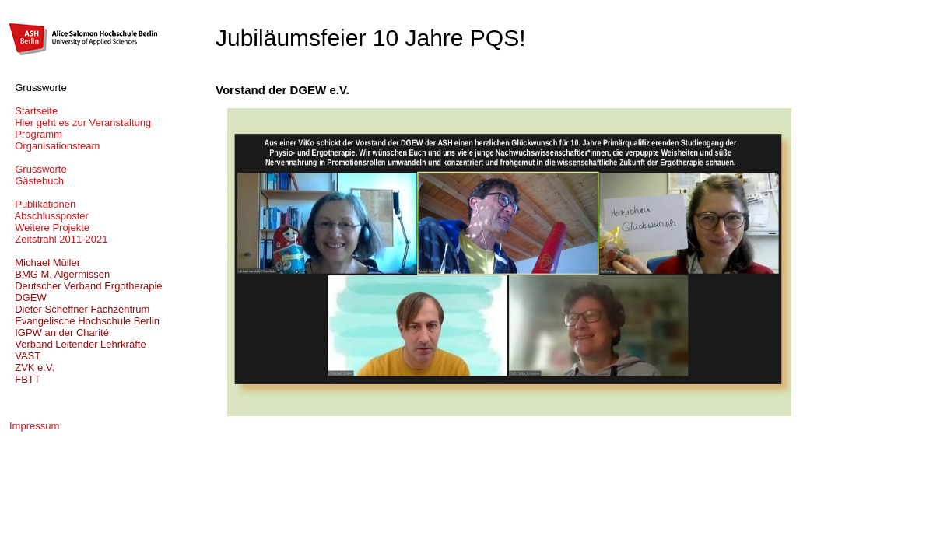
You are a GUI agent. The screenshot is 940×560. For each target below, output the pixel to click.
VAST (25, 356)
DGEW (28, 297)
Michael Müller (45, 262)
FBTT (25, 379)
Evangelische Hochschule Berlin (84, 321)
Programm (36, 134)
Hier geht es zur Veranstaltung (80, 122)
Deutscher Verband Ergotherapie (86, 286)
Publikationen (42, 204)
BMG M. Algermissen (60, 274)
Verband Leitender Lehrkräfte (78, 344)
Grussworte (38, 169)
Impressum (34, 426)
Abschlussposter (49, 216)
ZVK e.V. (32, 367)
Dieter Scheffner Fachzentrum (79, 309)
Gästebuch (37, 181)
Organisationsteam (54, 146)
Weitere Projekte (49, 227)
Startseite (33, 111)
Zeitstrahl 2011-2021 (58, 239)
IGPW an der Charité (59, 332)
